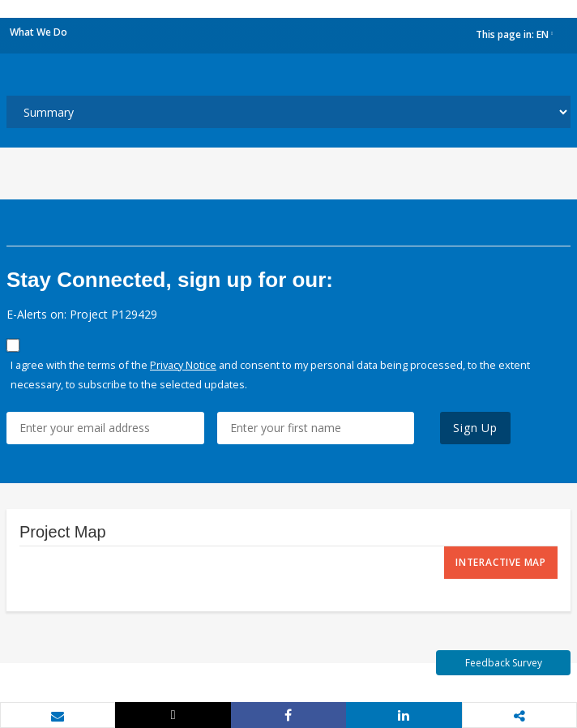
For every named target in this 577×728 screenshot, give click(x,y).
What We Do (38, 32)
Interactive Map (501, 562)
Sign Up (475, 428)
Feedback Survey (504, 663)
